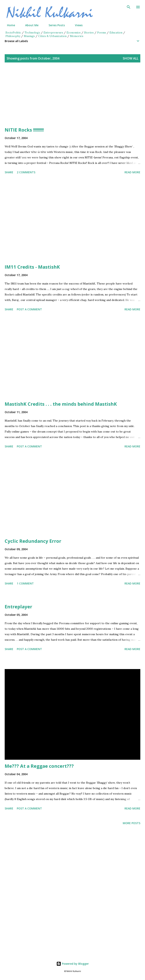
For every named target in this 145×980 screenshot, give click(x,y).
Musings (29, 36)
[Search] (129, 7)
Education (116, 33)
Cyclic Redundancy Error (33, 541)
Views (76, 25)
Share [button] (9, 172)
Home (9, 25)
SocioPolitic (13, 33)
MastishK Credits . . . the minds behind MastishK (61, 404)
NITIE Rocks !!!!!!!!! (24, 130)
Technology (32, 33)
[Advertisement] (72, 99)
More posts (132, 823)
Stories (89, 33)
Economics (74, 33)
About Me (29, 25)
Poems (102, 33)
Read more (132, 172)
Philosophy (13, 36)
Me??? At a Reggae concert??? (39, 766)
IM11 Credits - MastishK (32, 267)
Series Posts (54, 25)
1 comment (25, 583)
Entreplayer (18, 607)
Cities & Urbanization (52, 36)
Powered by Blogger (73, 964)
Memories (77, 36)
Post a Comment (29, 309)
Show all (131, 58)
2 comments (26, 172)
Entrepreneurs (53, 33)
